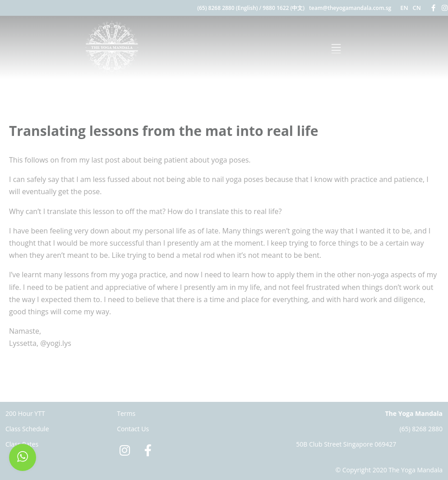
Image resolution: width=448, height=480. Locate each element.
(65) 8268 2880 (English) (227, 8)
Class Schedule (27, 429)
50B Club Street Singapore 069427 (346, 444)
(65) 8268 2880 (421, 429)
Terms (126, 413)
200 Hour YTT (25, 413)
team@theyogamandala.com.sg (350, 8)
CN (417, 8)
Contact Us (133, 429)
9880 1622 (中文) (284, 8)
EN (404, 8)
